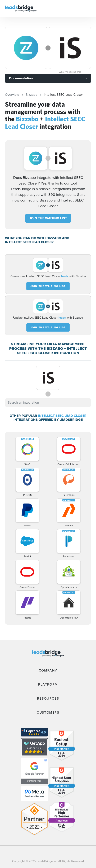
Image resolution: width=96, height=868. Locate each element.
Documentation (21, 78)
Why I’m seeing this (70, 72)
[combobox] (48, 403)
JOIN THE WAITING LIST (48, 218)
